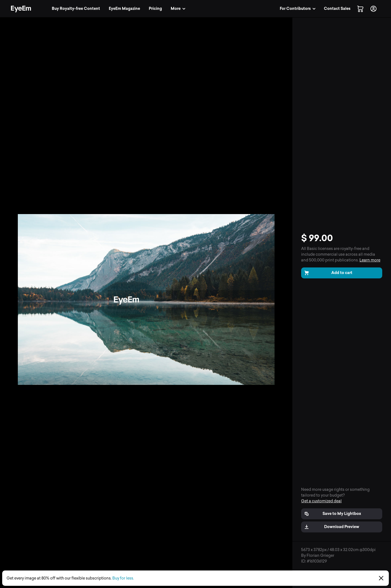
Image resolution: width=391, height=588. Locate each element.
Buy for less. (123, 578)
